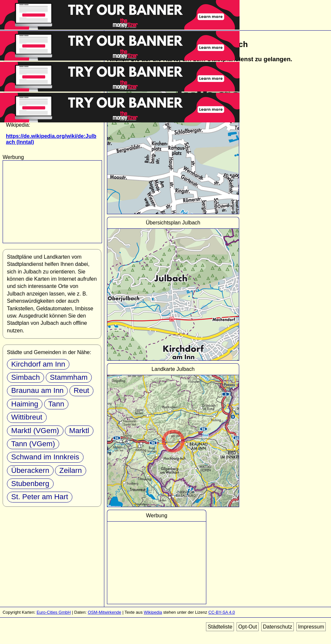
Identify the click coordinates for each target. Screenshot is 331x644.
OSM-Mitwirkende (105, 612)
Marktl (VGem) (35, 431)
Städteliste (220, 627)
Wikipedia (153, 612)
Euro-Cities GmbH (54, 612)
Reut (81, 390)
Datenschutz (278, 627)
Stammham (69, 377)
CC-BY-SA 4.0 (222, 612)
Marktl (79, 431)
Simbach (25, 377)
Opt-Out (248, 627)
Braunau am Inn (37, 390)
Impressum (311, 627)
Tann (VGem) (33, 444)
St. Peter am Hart (40, 497)
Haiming (25, 404)
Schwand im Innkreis (45, 457)
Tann (56, 404)
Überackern (30, 470)
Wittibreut (27, 417)
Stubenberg (30, 484)
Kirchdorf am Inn (38, 364)
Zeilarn (70, 470)
